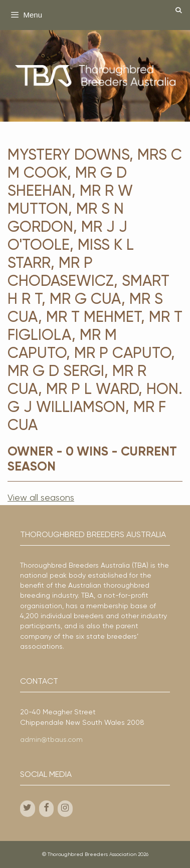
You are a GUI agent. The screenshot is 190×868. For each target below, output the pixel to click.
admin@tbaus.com (51, 740)
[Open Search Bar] (179, 11)
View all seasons (41, 498)
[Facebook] (47, 809)
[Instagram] (65, 809)
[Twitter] (28, 809)
